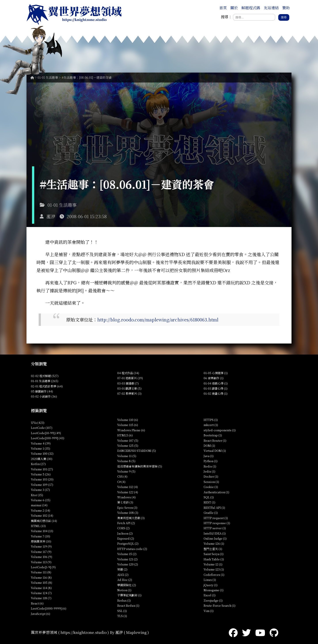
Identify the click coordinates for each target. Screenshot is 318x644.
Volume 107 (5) (128, 440)
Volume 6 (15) (41, 500)
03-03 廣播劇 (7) (128, 383)
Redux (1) (124, 600)
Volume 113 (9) (41, 562)
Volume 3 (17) (40, 490)
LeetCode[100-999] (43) (48, 438)
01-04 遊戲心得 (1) (216, 383)
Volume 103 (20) (42, 479)
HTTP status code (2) (132, 549)
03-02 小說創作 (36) (44, 396)
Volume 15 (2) (127, 554)
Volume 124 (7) (41, 593)
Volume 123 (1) (214, 569)
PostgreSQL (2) (128, 544)
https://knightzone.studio (84, 632)
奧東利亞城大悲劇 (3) (131, 518)
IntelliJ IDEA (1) (215, 533)
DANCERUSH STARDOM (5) (137, 451)
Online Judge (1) (215, 538)
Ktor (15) (37, 495)
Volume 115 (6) (128, 425)
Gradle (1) (211, 513)
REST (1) (209, 502)
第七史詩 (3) (125, 502)
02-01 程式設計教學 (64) (47, 386)
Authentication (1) (216, 492)
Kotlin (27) (38, 464)
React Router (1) (215, 440)
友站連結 (271, 8)
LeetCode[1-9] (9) (43, 567)
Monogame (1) (214, 590)
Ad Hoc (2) (125, 580)
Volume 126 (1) (214, 544)
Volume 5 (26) (41, 474)
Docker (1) (211, 476)
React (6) (37, 603)
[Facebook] (233, 632)
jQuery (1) (211, 585)
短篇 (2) (122, 569)
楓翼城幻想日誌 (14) (44, 521)
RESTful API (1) (214, 508)
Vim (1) (209, 611)
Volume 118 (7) (41, 598)
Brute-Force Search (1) (220, 606)
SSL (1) (122, 611)
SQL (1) (209, 497)
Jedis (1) (209, 471)
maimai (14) (39, 505)
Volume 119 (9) (41, 546)
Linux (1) (210, 580)
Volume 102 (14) (42, 515)
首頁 (223, 8)
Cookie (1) (211, 487)
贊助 (286, 8)
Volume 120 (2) (128, 564)
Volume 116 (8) (41, 577)
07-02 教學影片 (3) (129, 393)
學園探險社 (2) (127, 585)
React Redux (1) (128, 606)
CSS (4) (122, 476)
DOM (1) (209, 446)
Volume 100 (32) (42, 453)
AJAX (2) (123, 575)
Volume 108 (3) (128, 513)
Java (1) (209, 456)
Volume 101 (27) (42, 469)
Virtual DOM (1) (215, 451)
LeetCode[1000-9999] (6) (49, 608)
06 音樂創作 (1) (214, 378)
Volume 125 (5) (128, 446)
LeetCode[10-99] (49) (46, 433)
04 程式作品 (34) (128, 373)
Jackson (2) (125, 533)
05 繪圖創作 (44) (42, 391)
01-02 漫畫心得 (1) (216, 393)
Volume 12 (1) (213, 564)
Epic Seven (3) (127, 508)
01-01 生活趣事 (48, 77)
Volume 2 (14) (41, 510)
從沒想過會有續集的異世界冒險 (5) (140, 466)
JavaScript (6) (41, 614)
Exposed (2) (126, 538)
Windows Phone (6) (131, 430)
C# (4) (121, 482)
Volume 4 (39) (41, 443)
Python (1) (211, 461)
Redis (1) (210, 466)
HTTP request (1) (216, 518)
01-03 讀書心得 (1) (216, 388)
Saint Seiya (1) (214, 554)
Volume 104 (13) (42, 531)
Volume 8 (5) (126, 461)
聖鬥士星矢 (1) (213, 549)
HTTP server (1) (215, 528)
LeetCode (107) (42, 428)
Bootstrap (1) (213, 435)
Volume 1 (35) (41, 448)
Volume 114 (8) (41, 588)
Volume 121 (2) (127, 559)
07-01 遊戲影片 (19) (130, 378)
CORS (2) (123, 528)
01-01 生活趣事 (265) (45, 381)
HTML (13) (38, 526)
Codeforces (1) (214, 575)
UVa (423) (38, 423)
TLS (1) (122, 616)
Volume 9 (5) (126, 471)
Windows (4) (126, 497)
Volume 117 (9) (41, 552)
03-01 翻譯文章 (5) (129, 388)
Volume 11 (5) (127, 456)
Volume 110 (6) (128, 420)
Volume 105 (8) (42, 583)
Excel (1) (210, 595)
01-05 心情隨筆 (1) (216, 373)
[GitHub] (274, 632)
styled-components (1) (220, 430)
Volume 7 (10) (41, 536)
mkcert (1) (211, 425)
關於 (234, 8)
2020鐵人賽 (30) (42, 459)
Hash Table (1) (214, 559)
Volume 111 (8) (41, 572)
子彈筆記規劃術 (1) (129, 595)
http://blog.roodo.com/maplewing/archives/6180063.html (158, 320)
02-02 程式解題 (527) (45, 376)
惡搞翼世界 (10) (41, 541)
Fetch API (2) (126, 523)
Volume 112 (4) (128, 487)
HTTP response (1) (217, 523)
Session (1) (211, 482)
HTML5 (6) (125, 435)
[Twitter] (246, 632)
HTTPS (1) (211, 420)
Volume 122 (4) (128, 492)
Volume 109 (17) (42, 485)
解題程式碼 (251, 8)
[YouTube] (260, 632)
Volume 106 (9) (42, 557)
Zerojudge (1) (213, 600)
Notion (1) (124, 590)
